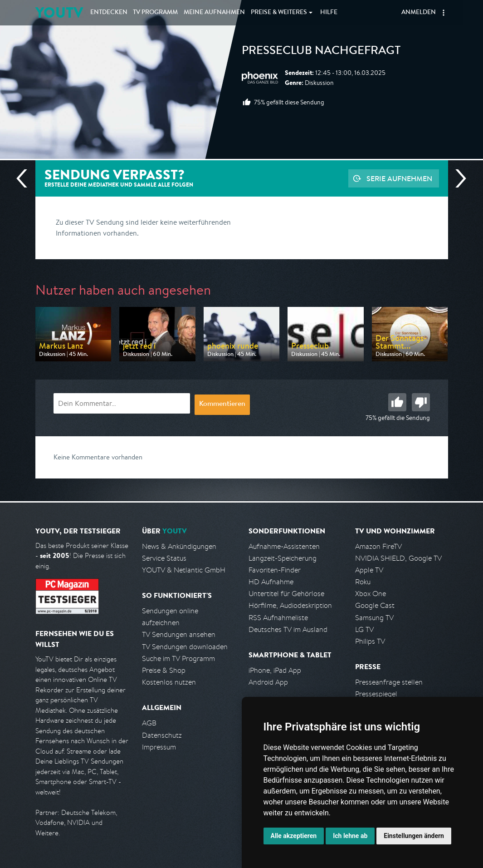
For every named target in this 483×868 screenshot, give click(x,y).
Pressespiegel (376, 694)
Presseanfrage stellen (389, 682)
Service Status (164, 558)
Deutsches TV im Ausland (288, 629)
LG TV (364, 629)
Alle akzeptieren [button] (294, 836)
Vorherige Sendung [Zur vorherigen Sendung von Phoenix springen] (25, 178)
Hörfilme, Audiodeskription (290, 605)
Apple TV (369, 570)
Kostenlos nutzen (169, 682)
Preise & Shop (164, 670)
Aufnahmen (214, 13)
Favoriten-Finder (275, 570)
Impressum (159, 747)
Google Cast (375, 605)
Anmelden (419, 13)
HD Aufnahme (271, 582)
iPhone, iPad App (275, 670)
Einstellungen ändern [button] (414, 836)
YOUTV (59, 12)
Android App (268, 682)
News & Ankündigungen (179, 546)
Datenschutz (162, 735)
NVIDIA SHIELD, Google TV (398, 558)
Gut (397, 402)
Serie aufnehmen (399, 178)
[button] (444, 13)
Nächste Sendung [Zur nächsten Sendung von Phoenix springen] (457, 178)
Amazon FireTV (378, 546)
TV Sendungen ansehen (179, 634)
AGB (149, 723)
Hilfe (329, 13)
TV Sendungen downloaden (185, 647)
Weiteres (279, 13)
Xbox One (371, 594)
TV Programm (155, 13)
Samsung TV (374, 618)
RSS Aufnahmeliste (278, 618)
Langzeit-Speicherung (283, 558)
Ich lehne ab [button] (350, 836)
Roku (363, 582)
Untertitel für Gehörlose (286, 594)
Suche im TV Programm (178, 658)
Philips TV (370, 641)
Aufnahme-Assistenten (284, 546)
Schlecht (421, 402)
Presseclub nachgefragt (321, 52)
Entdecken (109, 13)
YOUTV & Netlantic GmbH (184, 570)
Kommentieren (222, 404)
